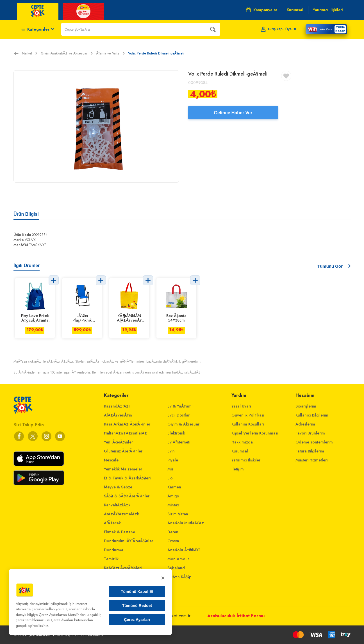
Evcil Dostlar (178, 415)
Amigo (173, 496)
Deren (173, 532)
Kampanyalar (262, 10)
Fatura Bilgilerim (310, 451)
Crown (173, 541)
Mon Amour (178, 559)
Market (30, 53)
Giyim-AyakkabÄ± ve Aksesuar (67, 53)
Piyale (173, 460)
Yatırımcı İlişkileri (246, 460)
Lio (170, 478)
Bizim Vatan (178, 514)
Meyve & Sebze (118, 487)
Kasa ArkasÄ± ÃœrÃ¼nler (127, 424)
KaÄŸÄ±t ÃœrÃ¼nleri (123, 568)
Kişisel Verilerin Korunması (255, 433)
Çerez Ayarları (137, 620)
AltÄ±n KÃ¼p (179, 577)
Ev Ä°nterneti (179, 442)
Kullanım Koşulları (248, 424)
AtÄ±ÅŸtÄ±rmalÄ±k (121, 514)
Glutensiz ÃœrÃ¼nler (123, 451)
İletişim (238, 469)
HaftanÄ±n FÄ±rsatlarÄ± (125, 433)
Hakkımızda (242, 442)
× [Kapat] (163, 578)
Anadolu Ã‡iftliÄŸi (183, 550)
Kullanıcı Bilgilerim (312, 415)
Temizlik (111, 559)
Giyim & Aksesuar (183, 424)
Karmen (174, 487)
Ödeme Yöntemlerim (314, 442)
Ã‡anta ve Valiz (110, 53)
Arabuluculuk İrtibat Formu (236, 616)
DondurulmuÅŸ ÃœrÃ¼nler (128, 541)
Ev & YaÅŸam (179, 406)
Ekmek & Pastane (120, 532)
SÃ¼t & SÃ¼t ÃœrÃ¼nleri (127, 496)
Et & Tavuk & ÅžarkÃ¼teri (127, 478)
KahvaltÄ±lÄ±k (117, 505)
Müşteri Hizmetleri (311, 460)
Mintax (173, 505)
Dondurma (114, 550)
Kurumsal (240, 451)
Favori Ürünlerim (310, 433)
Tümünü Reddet (137, 606)
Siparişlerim (306, 406)
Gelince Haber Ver (233, 113)
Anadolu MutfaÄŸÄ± (186, 523)
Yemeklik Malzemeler (123, 469)
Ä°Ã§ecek (112, 523)
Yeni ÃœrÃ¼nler (118, 442)
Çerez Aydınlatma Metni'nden (62, 615)
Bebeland (176, 568)
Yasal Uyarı (241, 406)
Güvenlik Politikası (248, 415)
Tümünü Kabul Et (137, 591)
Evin (171, 451)
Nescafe (111, 460)
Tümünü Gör (334, 266)
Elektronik (176, 433)
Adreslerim (305, 424)
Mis (170, 469)
